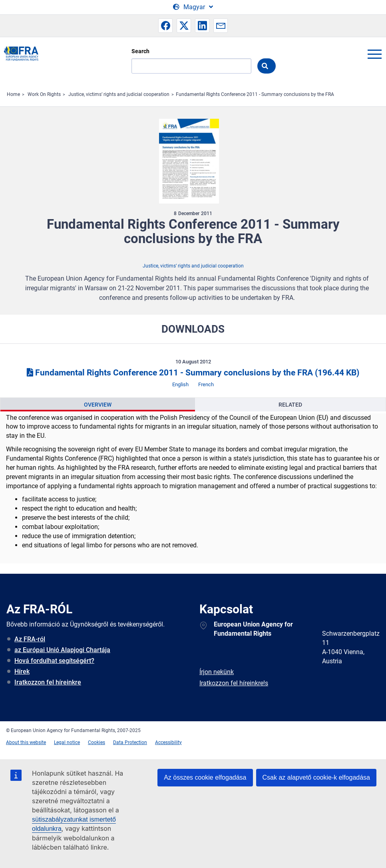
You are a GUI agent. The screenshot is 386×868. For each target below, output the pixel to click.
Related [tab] (290, 405)
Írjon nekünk (217, 672)
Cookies (96, 742)
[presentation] (98, 405)
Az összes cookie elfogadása (205, 777)
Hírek (22, 671)
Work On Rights (44, 94)
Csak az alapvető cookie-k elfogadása (316, 777)
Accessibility (168, 742)
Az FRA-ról (30, 639)
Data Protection (130, 742)
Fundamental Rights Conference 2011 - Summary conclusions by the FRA (255, 94)
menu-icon (374, 54)
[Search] (191, 66)
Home (13, 94)
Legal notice (67, 742)
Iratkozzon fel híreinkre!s (234, 683)
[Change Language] (193, 7)
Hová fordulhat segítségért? (54, 661)
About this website (26, 742)
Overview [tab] (98, 405)
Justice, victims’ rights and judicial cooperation (119, 94)
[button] (165, 26)
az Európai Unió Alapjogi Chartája (62, 650)
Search (140, 51)
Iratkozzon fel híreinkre (48, 682)
